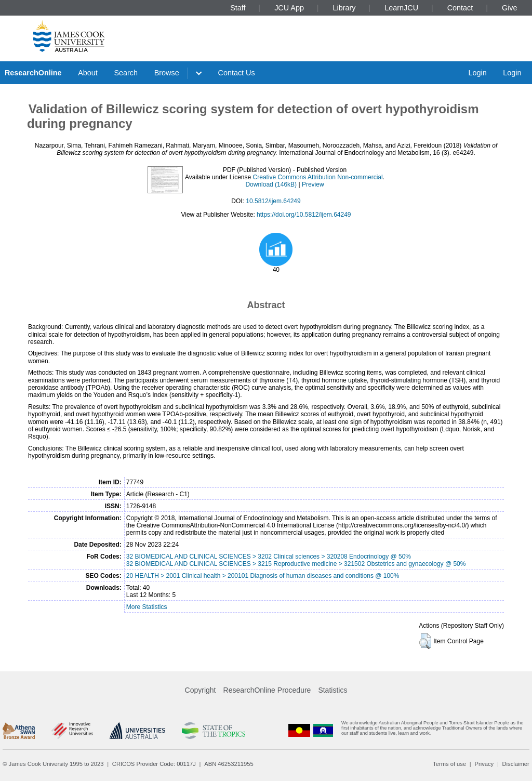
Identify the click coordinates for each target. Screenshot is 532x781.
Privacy (484, 764)
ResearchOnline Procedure (267, 690)
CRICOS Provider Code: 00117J (154, 764)
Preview (313, 184)
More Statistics (147, 607)
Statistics (332, 690)
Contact (460, 8)
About (88, 73)
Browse (167, 73)
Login (477, 73)
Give (510, 8)
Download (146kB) (271, 184)
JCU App (289, 8)
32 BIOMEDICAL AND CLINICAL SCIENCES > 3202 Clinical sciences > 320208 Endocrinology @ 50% (269, 557)
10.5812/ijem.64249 (273, 201)
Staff (238, 8)
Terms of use (449, 764)
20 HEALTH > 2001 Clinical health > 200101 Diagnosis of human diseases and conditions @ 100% (263, 576)
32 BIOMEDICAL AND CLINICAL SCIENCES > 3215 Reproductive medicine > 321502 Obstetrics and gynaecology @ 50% (296, 564)
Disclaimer (516, 764)
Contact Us (237, 73)
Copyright (201, 690)
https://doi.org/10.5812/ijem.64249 (304, 215)
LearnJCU (401, 8)
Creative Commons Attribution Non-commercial (318, 177)
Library (344, 8)
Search (126, 73)
